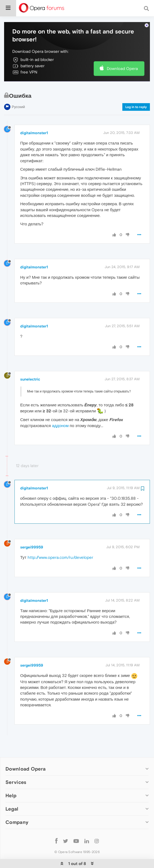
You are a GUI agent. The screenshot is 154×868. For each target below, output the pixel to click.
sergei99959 (32, 534)
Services (16, 769)
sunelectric (30, 366)
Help (11, 782)
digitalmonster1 (34, 120)
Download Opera (122, 55)
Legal (12, 796)
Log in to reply (136, 94)
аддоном (60, 412)
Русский (18, 93)
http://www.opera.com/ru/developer (60, 544)
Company (17, 809)
